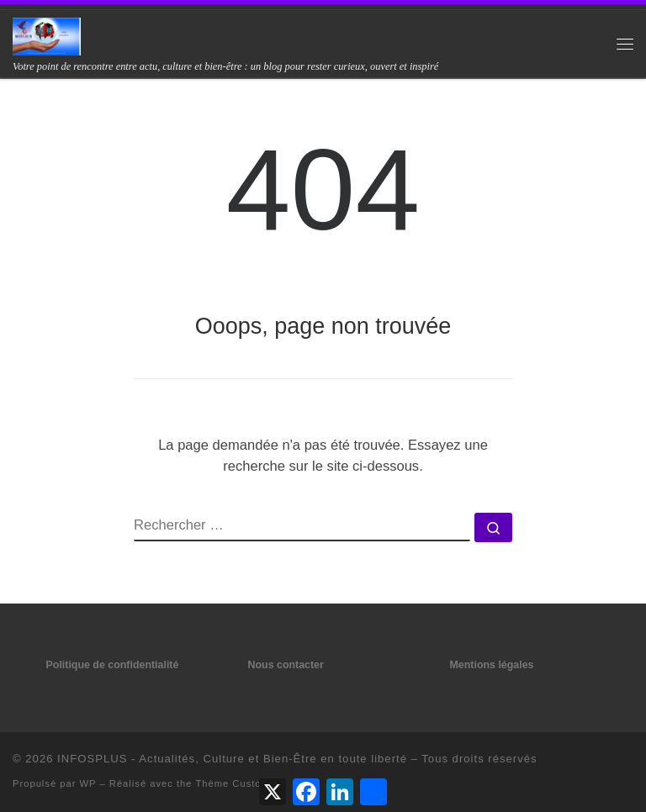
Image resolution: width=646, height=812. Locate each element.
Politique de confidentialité (113, 665)
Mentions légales (492, 665)
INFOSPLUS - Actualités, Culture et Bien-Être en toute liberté (232, 759)
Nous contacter (286, 665)
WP (88, 783)
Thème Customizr (238, 783)
